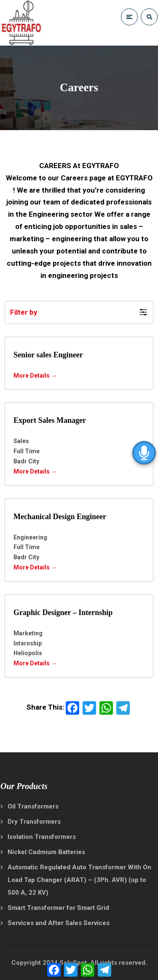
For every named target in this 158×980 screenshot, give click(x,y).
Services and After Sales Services (59, 923)
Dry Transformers (34, 822)
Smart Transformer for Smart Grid (58, 908)
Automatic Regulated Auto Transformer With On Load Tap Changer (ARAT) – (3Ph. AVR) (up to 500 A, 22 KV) (79, 880)
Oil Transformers (33, 806)
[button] (79, 312)
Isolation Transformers (42, 837)
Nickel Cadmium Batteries (46, 852)
